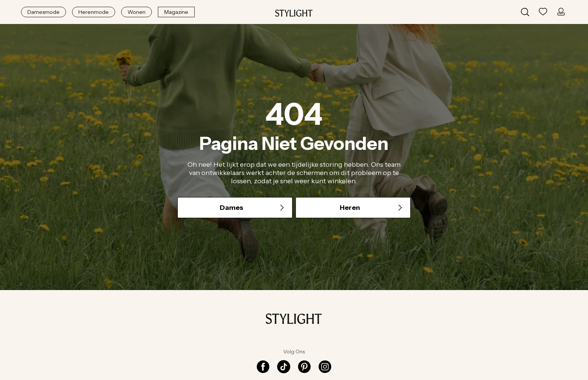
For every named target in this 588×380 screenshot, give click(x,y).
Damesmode (43, 12)
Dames (253, 208)
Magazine (176, 12)
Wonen (136, 12)
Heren (372, 208)
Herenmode (94, 12)
